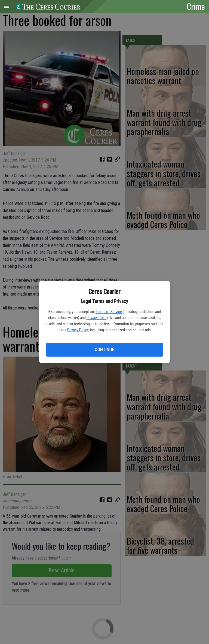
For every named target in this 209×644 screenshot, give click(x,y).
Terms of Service (109, 312)
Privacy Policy (97, 318)
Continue (104, 350)
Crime (196, 6)
